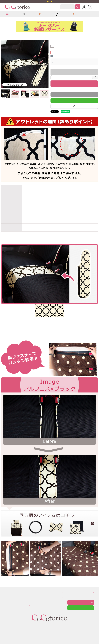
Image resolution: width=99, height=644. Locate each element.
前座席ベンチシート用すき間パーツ (3, 35)
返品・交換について (7, 605)
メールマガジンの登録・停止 (68, 593)
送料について (6, 602)
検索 (78, 7)
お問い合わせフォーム (69, 602)
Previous (4, 64)
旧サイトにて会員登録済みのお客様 (7, 609)
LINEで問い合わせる (69, 608)
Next (46, 64)
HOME (2, 35)
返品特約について (51, 90)
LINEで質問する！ (74, 100)
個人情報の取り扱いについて (37, 598)
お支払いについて (7, 598)
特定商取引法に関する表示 (37, 593)
